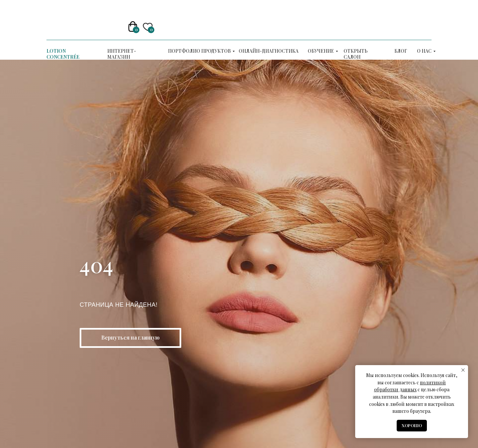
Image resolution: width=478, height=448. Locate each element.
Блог (401, 51)
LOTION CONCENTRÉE (63, 54)
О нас (424, 51)
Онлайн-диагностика (269, 51)
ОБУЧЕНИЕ (321, 51)
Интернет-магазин (122, 54)
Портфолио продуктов (199, 51)
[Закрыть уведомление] (463, 370)
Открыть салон (356, 54)
